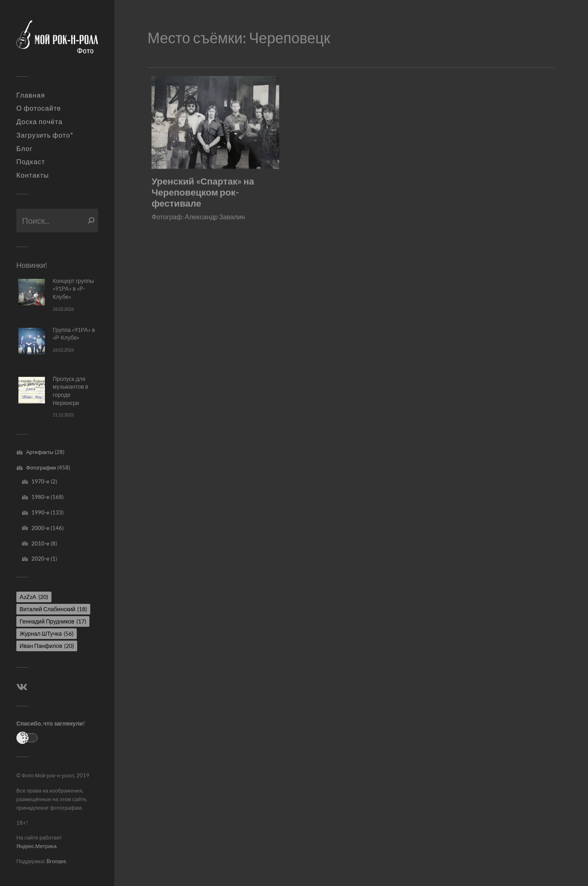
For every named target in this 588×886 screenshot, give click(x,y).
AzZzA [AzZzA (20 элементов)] (34, 597)
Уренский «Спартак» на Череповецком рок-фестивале (203, 192)
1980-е (40, 497)
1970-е (40, 481)
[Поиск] (91, 220)
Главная (31, 95)
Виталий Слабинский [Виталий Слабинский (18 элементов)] (53, 609)
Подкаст (31, 162)
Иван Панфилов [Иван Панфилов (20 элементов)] (47, 646)
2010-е (40, 543)
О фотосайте (39, 108)
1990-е (40, 512)
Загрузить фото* (45, 135)
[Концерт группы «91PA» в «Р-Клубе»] (32, 292)
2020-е (40, 559)
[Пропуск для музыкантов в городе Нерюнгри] (32, 390)
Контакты (33, 175)
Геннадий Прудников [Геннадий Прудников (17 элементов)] (53, 621)
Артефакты (40, 452)
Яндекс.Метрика (36, 846)
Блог (24, 149)
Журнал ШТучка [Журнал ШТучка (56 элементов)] (47, 633)
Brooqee (56, 861)
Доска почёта (39, 122)
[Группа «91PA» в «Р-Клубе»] (32, 341)
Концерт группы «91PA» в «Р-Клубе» (73, 289)
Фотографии (41, 467)
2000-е (40, 528)
